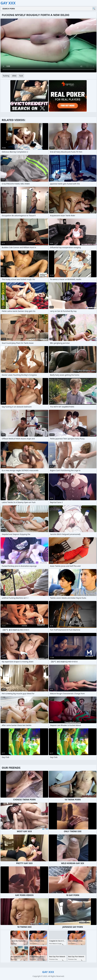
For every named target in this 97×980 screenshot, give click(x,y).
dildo (14, 76)
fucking (6, 76)
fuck (21, 76)
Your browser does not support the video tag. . (48, 45)
